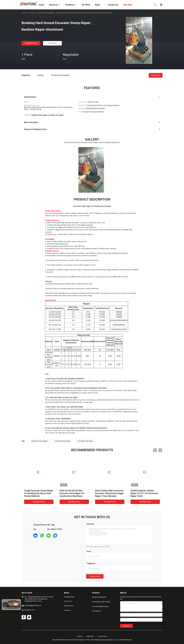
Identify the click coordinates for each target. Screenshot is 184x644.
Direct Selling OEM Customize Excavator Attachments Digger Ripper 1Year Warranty (109, 493)
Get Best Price (31, 43)
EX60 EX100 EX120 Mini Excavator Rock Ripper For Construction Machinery (72, 493)
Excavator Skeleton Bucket (100, 606)
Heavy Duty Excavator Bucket (101, 602)
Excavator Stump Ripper (45, 13)
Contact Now (95, 576)
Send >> (126, 626)
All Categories (96, 611)
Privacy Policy (102, 636)
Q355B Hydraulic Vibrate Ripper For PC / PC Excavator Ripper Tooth (144, 493)
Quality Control (68, 606)
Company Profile (69, 597)
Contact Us (67, 610)
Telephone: (91, 563)
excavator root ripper (85, 441)
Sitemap (80, 636)
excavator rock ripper (63, 441)
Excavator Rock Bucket (99, 597)
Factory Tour (68, 601)
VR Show (86, 5)
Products (32, 13)
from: (89, 551)
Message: (91, 524)
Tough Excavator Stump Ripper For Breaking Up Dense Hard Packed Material (39, 493)
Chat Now (53, 43)
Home (24, 13)
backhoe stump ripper (40, 441)
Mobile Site (90, 636)
